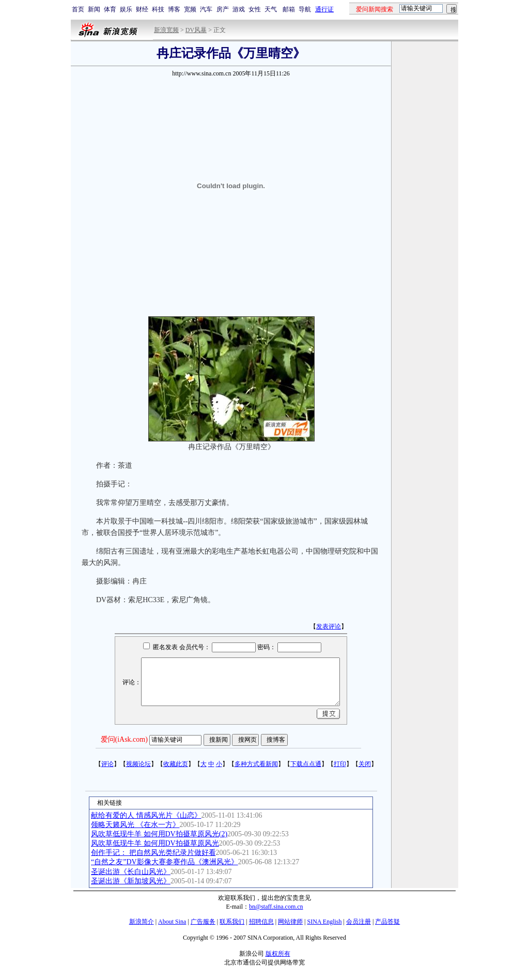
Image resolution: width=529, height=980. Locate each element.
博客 (174, 9)
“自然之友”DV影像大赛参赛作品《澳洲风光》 (165, 862)
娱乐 (126, 9)
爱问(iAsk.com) (124, 739)
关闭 (365, 764)
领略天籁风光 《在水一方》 (135, 825)
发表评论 (329, 626)
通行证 (324, 9)
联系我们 (232, 922)
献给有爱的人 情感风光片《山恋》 (146, 815)
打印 (340, 764)
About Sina (172, 922)
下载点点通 (306, 764)
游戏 (239, 9)
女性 (255, 9)
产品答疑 (387, 922)
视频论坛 (138, 764)
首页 (78, 9)
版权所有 (278, 954)
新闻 (94, 9)
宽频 (190, 9)
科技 (158, 9)
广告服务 (203, 922)
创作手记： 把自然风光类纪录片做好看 (153, 853)
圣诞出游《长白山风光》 (131, 872)
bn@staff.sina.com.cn (276, 907)
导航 (305, 9)
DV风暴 (196, 30)
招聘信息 (261, 922)
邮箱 (289, 9)
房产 (223, 9)
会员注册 (359, 922)
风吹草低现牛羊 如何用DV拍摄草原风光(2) (159, 834)
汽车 (206, 9)
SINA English (324, 922)
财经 (142, 9)
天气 (271, 9)
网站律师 (290, 922)
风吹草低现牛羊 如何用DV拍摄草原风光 (155, 843)
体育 (110, 9)
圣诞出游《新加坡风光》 (131, 881)
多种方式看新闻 (256, 764)
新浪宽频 (166, 30)
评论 (107, 764)
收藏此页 (176, 764)
